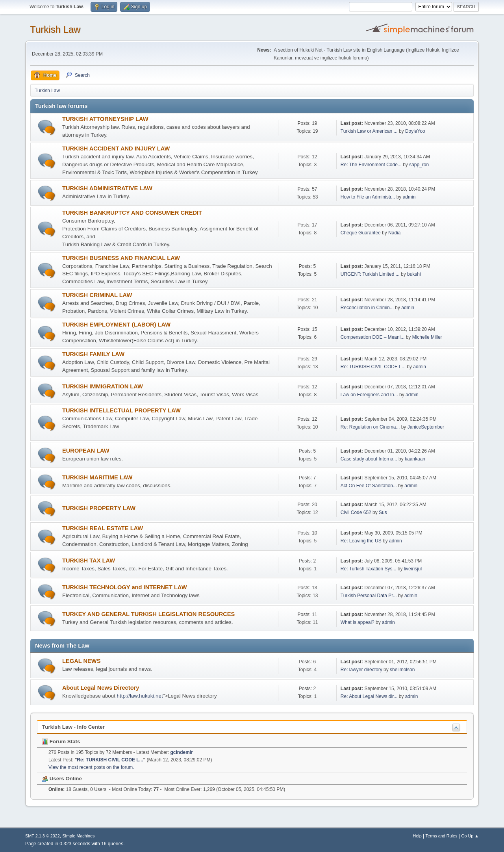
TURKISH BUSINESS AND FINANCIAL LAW (121, 258)
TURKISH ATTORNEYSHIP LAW (105, 119)
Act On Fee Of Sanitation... (369, 486)
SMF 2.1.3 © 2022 (43, 836)
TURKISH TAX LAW (89, 561)
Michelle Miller (427, 337)
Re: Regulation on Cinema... (370, 427)
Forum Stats (61, 742)
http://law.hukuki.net (140, 696)
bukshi (414, 274)
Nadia (394, 233)
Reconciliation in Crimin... (367, 308)
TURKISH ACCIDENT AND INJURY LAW (116, 148)
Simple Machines (78, 836)
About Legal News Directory (101, 688)
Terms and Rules (442, 836)
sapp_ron (419, 165)
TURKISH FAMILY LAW (93, 354)
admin (409, 197)
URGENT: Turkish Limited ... (370, 274)
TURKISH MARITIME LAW (97, 477)
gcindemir (182, 752)
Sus (383, 512)
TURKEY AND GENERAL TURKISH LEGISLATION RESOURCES (148, 614)
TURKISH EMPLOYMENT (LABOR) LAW (116, 325)
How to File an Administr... (368, 197)
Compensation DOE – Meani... (373, 337)
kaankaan (415, 459)
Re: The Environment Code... (371, 165)
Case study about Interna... (369, 459)
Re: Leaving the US (361, 541)
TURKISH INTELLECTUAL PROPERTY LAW (121, 410)
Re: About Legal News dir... (369, 696)
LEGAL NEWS (81, 661)
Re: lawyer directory (362, 670)
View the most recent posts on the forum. (91, 767)
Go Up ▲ (470, 836)
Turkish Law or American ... (369, 131)
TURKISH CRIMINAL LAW (97, 295)
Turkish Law (55, 29)
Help (417, 836)
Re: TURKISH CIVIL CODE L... (373, 367)
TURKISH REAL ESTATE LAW (103, 528)
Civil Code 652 (356, 512)
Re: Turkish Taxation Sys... (369, 569)
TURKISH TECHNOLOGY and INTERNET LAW (124, 587)
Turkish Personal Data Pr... (369, 596)
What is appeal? (358, 622)
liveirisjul (413, 569)
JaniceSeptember (426, 427)
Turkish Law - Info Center (73, 727)
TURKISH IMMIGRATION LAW (103, 386)
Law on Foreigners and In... (369, 395)
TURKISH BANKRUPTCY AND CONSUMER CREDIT (132, 213)
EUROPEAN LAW (86, 451)
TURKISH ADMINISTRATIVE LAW (107, 188)
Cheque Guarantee (361, 233)
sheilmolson (402, 670)
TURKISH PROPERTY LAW (99, 508)
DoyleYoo (415, 131)
